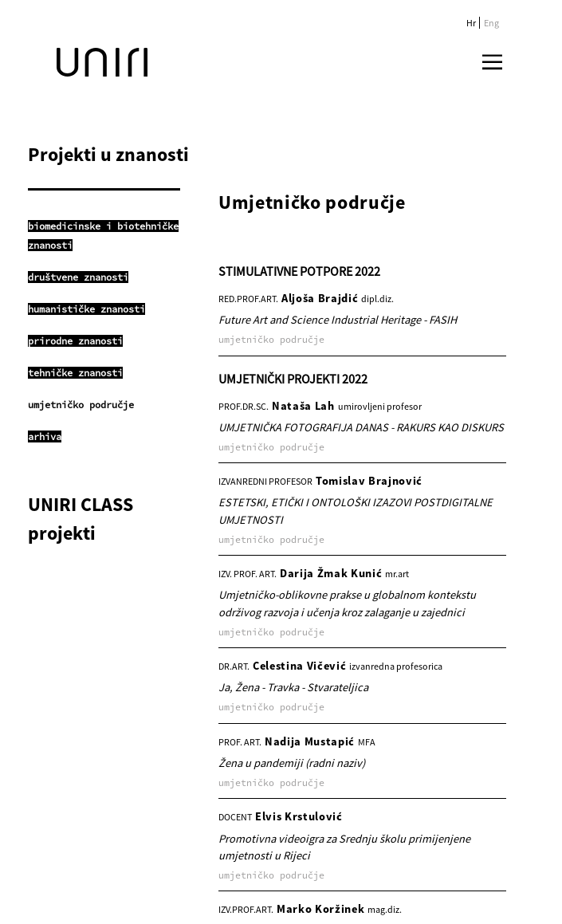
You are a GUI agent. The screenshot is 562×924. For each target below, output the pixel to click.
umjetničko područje (81, 405)
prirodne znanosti (75, 341)
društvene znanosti (78, 277)
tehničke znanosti (75, 373)
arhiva (45, 436)
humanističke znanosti (86, 309)
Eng (491, 23)
